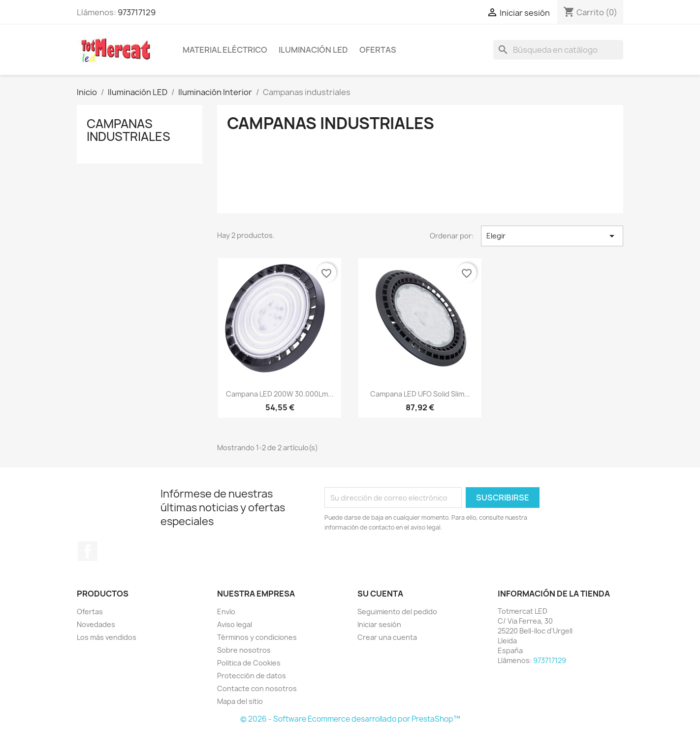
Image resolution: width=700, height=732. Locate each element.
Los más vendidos (107, 637)
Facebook (88, 551)
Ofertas (378, 50)
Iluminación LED (313, 50)
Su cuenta (380, 594)
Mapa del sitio (240, 701)
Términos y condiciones (257, 637)
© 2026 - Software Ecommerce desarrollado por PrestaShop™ (350, 719)
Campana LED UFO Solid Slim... (420, 394)
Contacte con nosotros (257, 688)
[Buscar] (558, 50)
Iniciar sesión (379, 624)
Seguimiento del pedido (397, 612)
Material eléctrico (225, 50)
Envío (226, 612)
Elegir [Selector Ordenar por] (552, 236)
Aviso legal (235, 624)
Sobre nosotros (244, 650)
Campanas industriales (128, 130)
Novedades (96, 624)
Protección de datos (252, 676)
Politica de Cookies (249, 663)
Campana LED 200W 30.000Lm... (280, 394)
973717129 (137, 12)
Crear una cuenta (387, 637)
